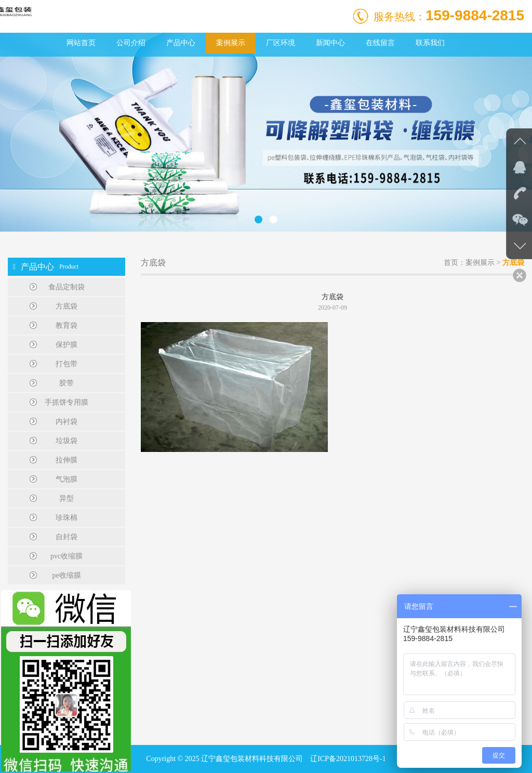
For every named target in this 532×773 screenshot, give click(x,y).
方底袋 (66, 306)
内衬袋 (66, 422)
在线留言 (380, 43)
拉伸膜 (66, 460)
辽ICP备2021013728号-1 (348, 759)
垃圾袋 (66, 441)
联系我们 (430, 43)
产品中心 (181, 43)
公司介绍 (131, 43)
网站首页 (81, 43)
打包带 (66, 364)
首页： (455, 263)
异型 (66, 498)
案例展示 (231, 43)
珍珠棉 (66, 518)
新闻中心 (330, 43)
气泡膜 (66, 479)
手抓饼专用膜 (66, 402)
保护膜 (66, 345)
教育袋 (66, 325)
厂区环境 (281, 43)
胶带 (66, 383)
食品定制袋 (66, 287)
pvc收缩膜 (66, 556)
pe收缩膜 (66, 575)
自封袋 (66, 537)
